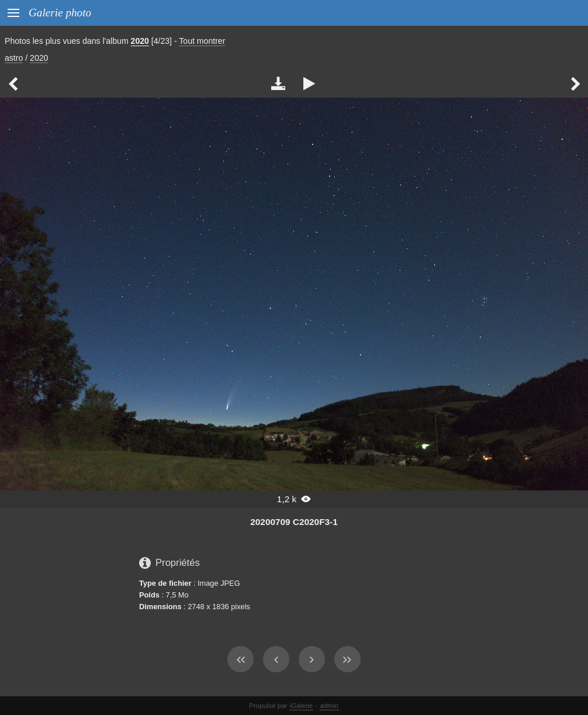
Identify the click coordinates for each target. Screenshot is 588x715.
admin (329, 706)
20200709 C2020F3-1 (294, 522)
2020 (140, 41)
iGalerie (302, 706)
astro (14, 58)
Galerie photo (60, 13)
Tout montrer (202, 41)
